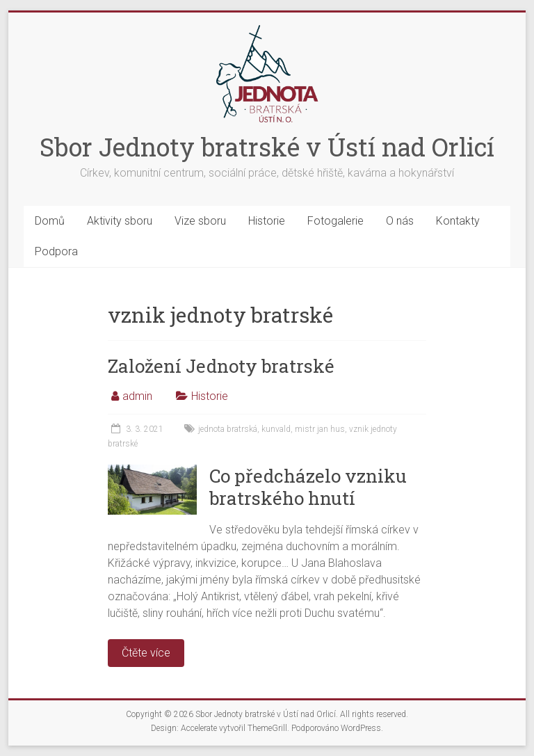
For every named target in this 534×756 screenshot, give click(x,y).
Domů (50, 221)
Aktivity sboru (120, 221)
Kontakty (458, 221)
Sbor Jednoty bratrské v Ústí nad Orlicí (267, 147)
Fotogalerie (335, 221)
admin (137, 396)
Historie (267, 221)
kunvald (276, 429)
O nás (400, 221)
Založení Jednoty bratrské (221, 366)
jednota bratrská (228, 429)
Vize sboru (200, 221)
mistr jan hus (320, 429)
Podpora (56, 251)
